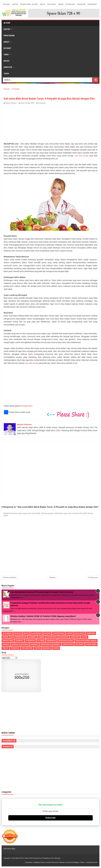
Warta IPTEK (19, 858)
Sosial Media (91, 644)
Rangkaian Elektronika (50, 644)
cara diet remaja (81, 156)
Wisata (6, 61)
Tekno (6, 54)
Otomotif (19, 641)
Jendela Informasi (92, 862)
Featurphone (58, 633)
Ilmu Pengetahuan (19, 637)
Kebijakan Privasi (39, 862)
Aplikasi (18, 633)
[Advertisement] (50, 124)
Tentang (6, 4)
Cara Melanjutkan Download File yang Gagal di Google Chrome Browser (42, 592)
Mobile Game (8, 641)
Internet (7, 48)
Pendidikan (92, 4)
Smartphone (68, 644)
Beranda (52, 577)
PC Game (41, 641)
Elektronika (36, 633)
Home (7, 23)
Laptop (84, 637)
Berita (42, 4)
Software (79, 644)
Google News (27, 406)
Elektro (7, 29)
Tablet (5, 648)
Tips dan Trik (27, 648)
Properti (34, 644)
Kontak (15, 4)
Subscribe (50, 818)
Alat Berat (7, 633)
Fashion (47, 633)
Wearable (47, 648)
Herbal (61, 4)
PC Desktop (30, 641)
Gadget (7, 42)
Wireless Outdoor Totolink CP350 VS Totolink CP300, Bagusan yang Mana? (43, 616)
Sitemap (62, 862)
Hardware (91, 633)
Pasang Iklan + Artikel (29, 4)
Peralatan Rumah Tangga (86, 641)
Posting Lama (93, 577)
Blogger (76, 862)
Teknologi (15, 648)
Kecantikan (70, 4)
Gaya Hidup (52, 4)
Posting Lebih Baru (10, 577)
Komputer (8, 67)
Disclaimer (29, 862)
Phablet (6, 644)
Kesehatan (81, 4)
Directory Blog (9, 849)
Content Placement (52, 862)
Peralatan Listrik (66, 641)
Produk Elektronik (20, 644)
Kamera (42, 637)
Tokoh (6, 73)
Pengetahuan (9, 35)
